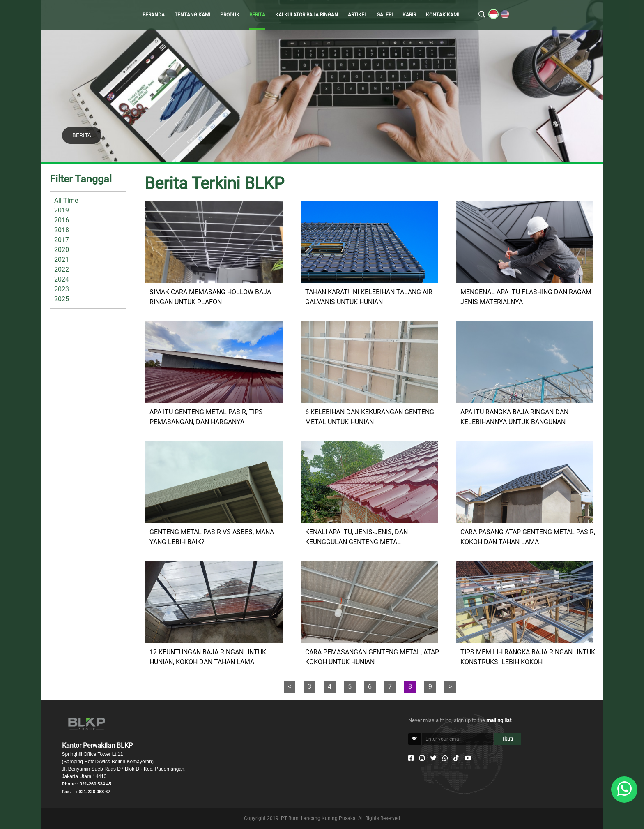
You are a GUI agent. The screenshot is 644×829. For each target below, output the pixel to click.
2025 (62, 299)
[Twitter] (434, 758)
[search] (482, 15)
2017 (62, 240)
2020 (62, 250)
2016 (62, 220)
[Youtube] (468, 758)
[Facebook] (411, 758)
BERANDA (154, 15)
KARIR (409, 15)
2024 (62, 279)
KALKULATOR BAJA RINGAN (307, 15)
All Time (66, 200)
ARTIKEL (357, 15)
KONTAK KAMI (442, 15)
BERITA (257, 15)
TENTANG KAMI (192, 15)
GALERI (385, 15)
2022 (62, 269)
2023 (62, 289)
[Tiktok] (456, 758)
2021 (62, 260)
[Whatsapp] (445, 758)
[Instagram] (422, 758)
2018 (62, 230)
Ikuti (508, 739)
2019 (62, 210)
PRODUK (230, 15)
